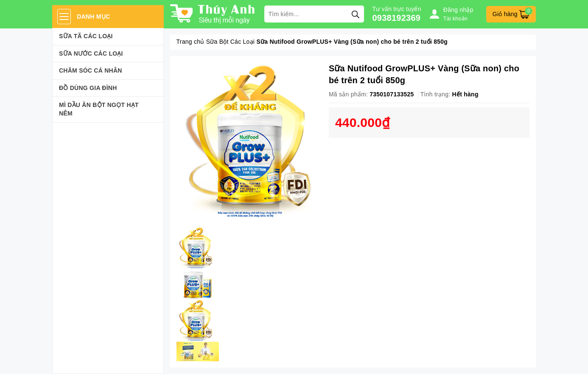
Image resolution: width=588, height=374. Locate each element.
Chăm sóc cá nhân (91, 70)
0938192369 (397, 18)
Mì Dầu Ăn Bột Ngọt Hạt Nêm (99, 109)
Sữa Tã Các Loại (86, 36)
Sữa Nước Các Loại (91, 53)
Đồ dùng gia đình (88, 88)
